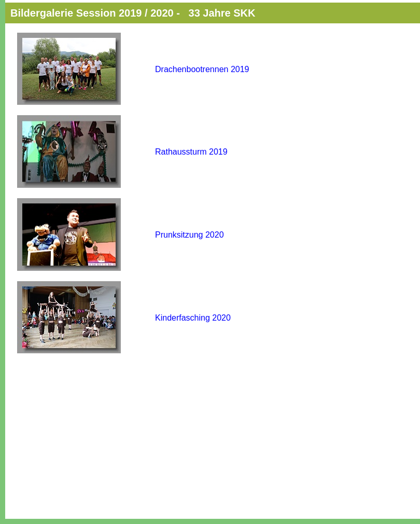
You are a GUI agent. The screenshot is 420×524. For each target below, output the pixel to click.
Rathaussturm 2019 (191, 152)
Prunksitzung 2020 (190, 235)
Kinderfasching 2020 (193, 318)
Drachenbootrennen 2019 (202, 69)
